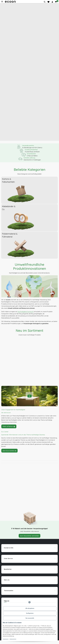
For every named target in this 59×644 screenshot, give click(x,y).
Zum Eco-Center (9, 454)
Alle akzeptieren (30, 608)
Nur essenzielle (30, 618)
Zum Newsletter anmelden (29, 539)
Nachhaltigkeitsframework (26, 315)
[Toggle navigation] (2, 2)
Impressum (6, 639)
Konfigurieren (30, 613)
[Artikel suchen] (45, 2)
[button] (52, 2)
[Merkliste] (48, 2)
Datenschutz (13, 639)
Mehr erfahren (9, 430)
